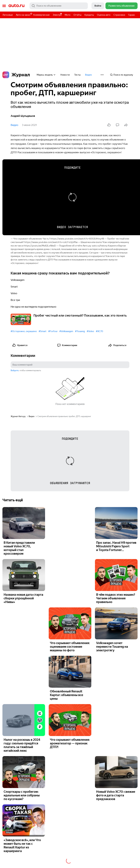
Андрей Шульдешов (23, 116)
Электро (57, 15)
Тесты (77, 75)
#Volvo (90, 331)
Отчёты (77, 15)
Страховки (119, 15)
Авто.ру (16, 6)
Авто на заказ (24, 14)
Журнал (16, 75)
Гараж (131, 15)
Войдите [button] (15, 370)
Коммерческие (41, 15)
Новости (65, 75)
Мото (68, 15)
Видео (88, 75)
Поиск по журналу (122, 75)
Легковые (8, 15)
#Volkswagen (66, 331)
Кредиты (89, 15)
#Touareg (80, 331)
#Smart (43, 331)
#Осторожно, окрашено (24, 331)
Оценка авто (104, 15)
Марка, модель (46, 75)
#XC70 (99, 331)
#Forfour (53, 331)
